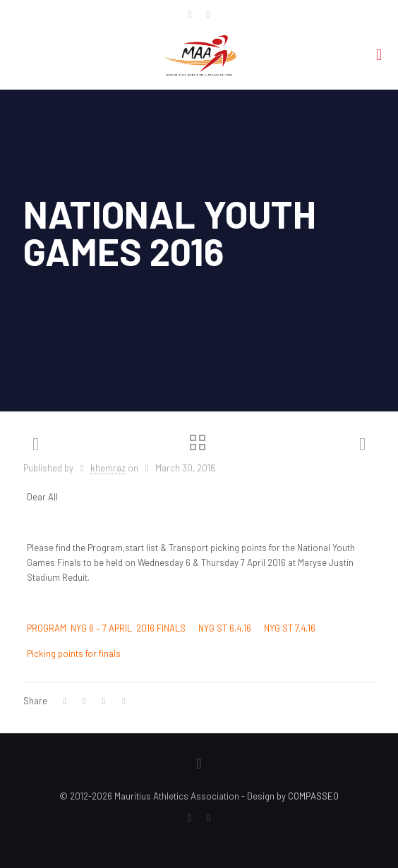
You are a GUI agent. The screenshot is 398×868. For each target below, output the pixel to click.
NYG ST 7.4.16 (290, 628)
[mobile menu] (379, 54)
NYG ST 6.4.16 (225, 628)
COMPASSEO (313, 796)
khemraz (108, 468)
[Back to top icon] (199, 763)
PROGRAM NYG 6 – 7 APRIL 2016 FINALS (106, 628)
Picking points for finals (74, 653)
